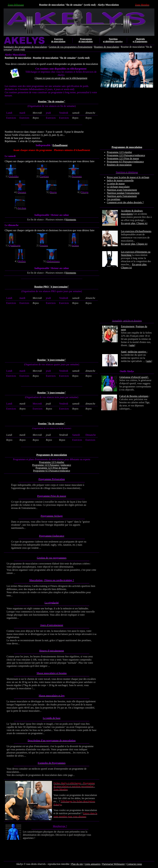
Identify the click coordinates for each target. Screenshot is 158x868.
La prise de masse (116, 184)
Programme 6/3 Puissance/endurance (125, 162)
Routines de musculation (107, 47)
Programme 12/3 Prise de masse (123, 158)
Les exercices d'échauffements (136, 231)
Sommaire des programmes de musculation (25, 47)
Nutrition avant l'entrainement (122, 190)
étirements (71, 220)
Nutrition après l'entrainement (122, 196)
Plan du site (77, 864)
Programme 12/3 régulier (119, 152)
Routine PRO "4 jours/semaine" (52, 287)
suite (132, 345)
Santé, (124, 352)
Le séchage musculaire (118, 187)
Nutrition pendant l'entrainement (123, 193)
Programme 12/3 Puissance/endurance (126, 155)
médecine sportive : (138, 352)
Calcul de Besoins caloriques (134, 396)
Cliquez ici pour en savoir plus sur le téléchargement (61, 78)
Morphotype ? (60, 826)
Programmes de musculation (52, 455)
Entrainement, (128, 326)
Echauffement (60, 145)
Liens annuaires (93, 864)
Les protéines (114, 199)
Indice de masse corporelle (120, 180)
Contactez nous (134, 864)
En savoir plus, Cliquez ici (134, 223)
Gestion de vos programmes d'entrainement (70, 47)
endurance (66, 465)
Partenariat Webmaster (113, 864)
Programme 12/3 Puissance (46, 465)
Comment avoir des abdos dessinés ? (125, 202)
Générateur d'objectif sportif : (134, 377)
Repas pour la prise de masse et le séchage (128, 177)
